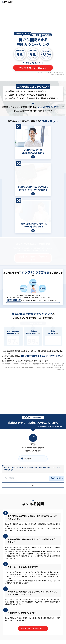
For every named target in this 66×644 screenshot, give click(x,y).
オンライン (29, 456)
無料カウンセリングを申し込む (33, 625)
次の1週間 (56, 475)
